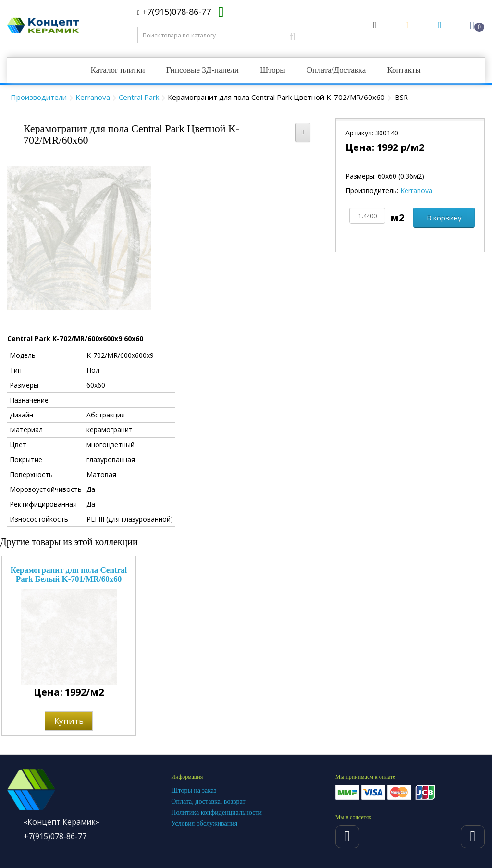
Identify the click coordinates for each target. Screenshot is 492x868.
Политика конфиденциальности (216, 813)
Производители (39, 97)
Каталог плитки (117, 70)
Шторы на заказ (194, 790)
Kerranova (93, 97)
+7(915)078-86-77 (174, 12)
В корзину (444, 218)
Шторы (273, 70)
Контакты (404, 70)
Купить (69, 721)
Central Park (139, 97)
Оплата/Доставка (336, 70)
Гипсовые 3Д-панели (203, 70)
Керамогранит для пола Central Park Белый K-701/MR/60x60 (69, 575)
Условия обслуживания (204, 824)
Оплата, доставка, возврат (208, 801)
